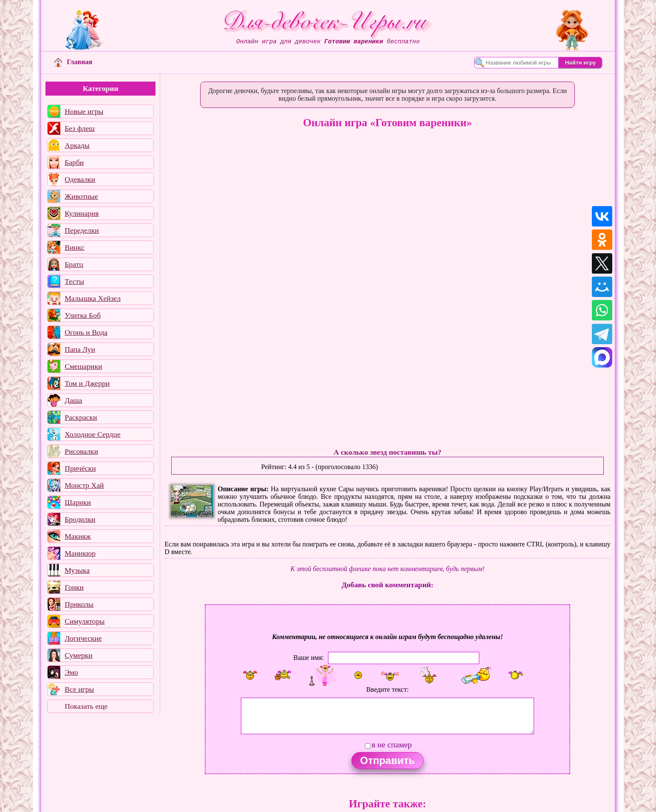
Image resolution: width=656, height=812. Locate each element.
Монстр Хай (84, 485)
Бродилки (80, 519)
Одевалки (80, 179)
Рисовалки (81, 451)
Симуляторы (85, 621)
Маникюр (80, 553)
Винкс (74, 247)
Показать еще (86, 706)
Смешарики (83, 366)
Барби (74, 162)
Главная (73, 62)
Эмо (71, 672)
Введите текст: (387, 689)
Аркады (77, 145)
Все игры (79, 689)
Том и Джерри (87, 383)
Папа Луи (80, 349)
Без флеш (80, 128)
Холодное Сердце (92, 434)
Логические (83, 638)
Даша (73, 400)
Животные (81, 196)
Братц (74, 264)
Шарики (78, 502)
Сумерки (79, 655)
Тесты (74, 281)
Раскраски (81, 417)
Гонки (74, 587)
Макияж (78, 536)
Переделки (82, 230)
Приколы (79, 604)
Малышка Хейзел (93, 298)
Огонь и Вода (86, 332)
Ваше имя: (309, 658)
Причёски (80, 468)
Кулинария (82, 213)
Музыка (77, 570)
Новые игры (84, 111)
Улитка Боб (83, 315)
